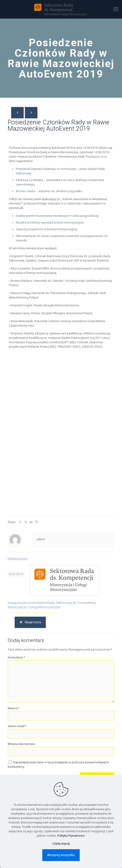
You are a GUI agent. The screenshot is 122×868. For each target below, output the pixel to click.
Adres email (17, 726)
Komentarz (16, 657)
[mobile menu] (116, 9)
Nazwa (13, 708)
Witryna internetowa (21, 744)
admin (41, 539)
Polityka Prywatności (71, 836)
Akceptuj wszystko (61, 855)
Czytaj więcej (61, 844)
